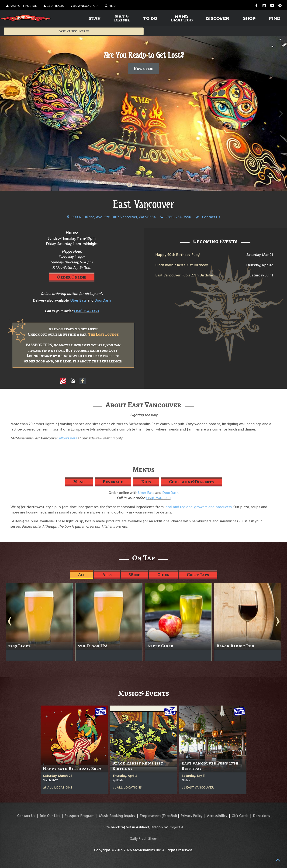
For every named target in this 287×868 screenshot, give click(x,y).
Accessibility (217, 816)
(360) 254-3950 (176, 217)
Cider (163, 575)
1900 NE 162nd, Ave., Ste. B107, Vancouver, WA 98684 (111, 217)
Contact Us (208, 217)
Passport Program (80, 816)
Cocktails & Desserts (191, 482)
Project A (176, 827)
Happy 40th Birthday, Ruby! (178, 255)
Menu (79, 482)
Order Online (72, 277)
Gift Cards (240, 816)
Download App (84, 6)
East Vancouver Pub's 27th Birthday (184, 275)
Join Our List (50, 816)
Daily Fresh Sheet (144, 839)
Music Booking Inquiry (117, 816)
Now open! (143, 69)
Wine (135, 575)
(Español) (169, 816)
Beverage (113, 482)
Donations (261, 816)
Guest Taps (198, 575)
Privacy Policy (192, 816)
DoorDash (170, 493)
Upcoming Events (215, 241)
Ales (107, 575)
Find (110, 6)
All (82, 575)
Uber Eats (146, 493)
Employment (150, 816)
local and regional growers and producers (198, 507)
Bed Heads (54, 6)
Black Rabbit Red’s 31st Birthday (182, 265)
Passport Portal (22, 6)
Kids (146, 482)
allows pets (68, 438)
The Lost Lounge (103, 334)
